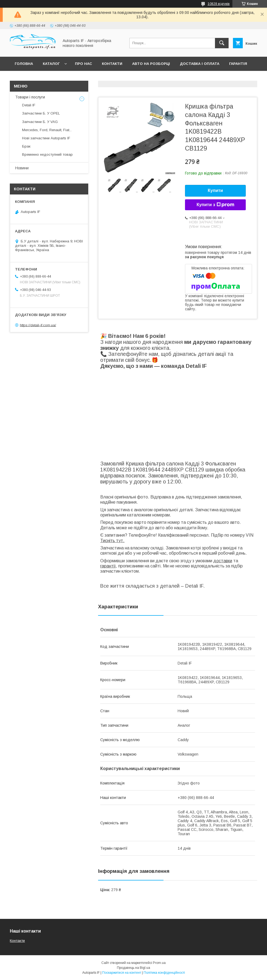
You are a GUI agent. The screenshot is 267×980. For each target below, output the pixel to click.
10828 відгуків (219, 4)
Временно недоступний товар (47, 154)
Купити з (215, 205)
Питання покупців (34, 78)
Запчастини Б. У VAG (40, 122)
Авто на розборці (151, 64)
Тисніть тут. (112, 541)
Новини (22, 168)
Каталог (51, 64)
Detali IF (29, 105)
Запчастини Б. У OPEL (41, 113)
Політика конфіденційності (164, 973)
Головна (24, 64)
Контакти (112, 64)
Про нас (84, 64)
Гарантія (238, 64)
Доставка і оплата (200, 64)
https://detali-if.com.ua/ (38, 325)
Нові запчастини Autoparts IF (46, 138)
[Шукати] (222, 43)
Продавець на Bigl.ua (133, 968)
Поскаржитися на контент (122, 973)
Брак (26, 146)
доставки (223, 561)
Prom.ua (159, 963)
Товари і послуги (30, 97)
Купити (216, 190)
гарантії (108, 566)
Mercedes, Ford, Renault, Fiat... (47, 130)
